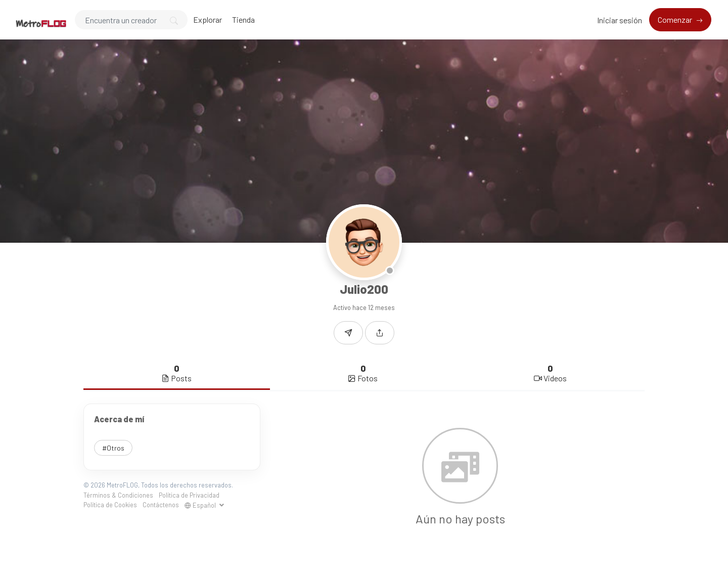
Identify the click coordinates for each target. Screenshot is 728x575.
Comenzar (676, 19)
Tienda (243, 19)
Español (201, 505)
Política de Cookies (110, 505)
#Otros (113, 448)
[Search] (131, 20)
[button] (380, 333)
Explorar (208, 19)
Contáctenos (161, 505)
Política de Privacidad (189, 495)
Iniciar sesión (620, 20)
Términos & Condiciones (118, 495)
